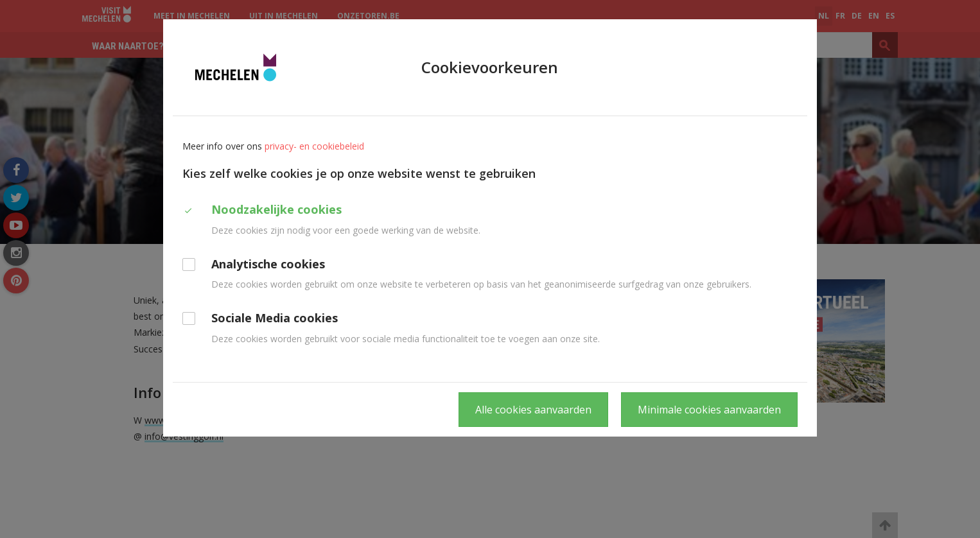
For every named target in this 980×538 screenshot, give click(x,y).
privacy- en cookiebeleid (314, 146)
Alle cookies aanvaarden (533, 410)
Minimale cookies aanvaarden (709, 410)
